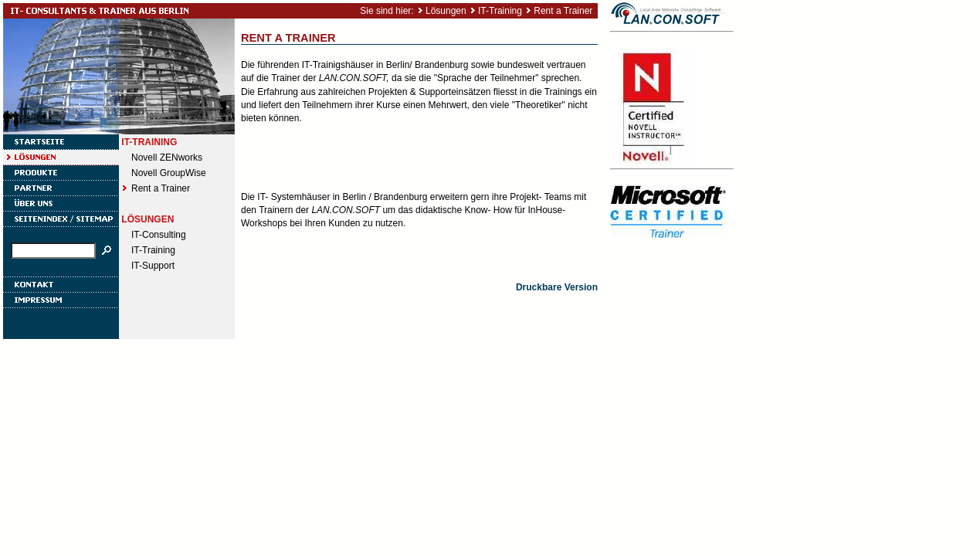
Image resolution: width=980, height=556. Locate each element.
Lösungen (446, 11)
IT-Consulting (159, 235)
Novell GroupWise (169, 173)
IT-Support (153, 266)
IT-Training (500, 11)
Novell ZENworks (167, 158)
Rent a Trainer (563, 11)
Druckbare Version (557, 287)
